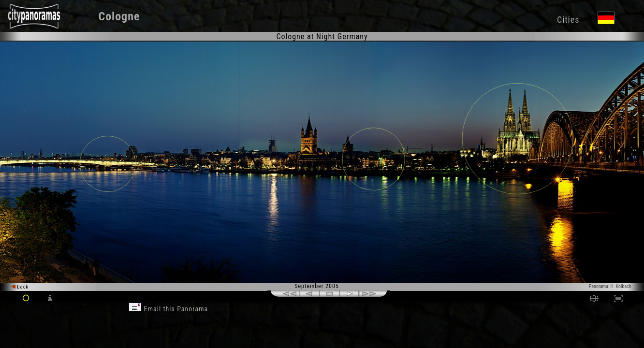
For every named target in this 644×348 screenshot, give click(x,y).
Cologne (119, 16)
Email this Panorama (168, 309)
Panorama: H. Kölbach (610, 286)
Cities (568, 20)
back (20, 287)
